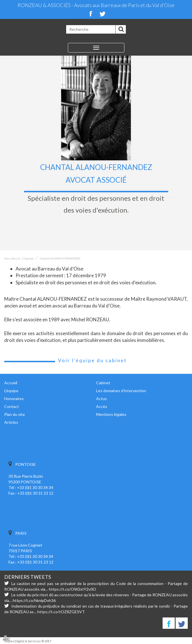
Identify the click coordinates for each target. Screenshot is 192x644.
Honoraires (14, 399)
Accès (102, 406)
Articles (11, 422)
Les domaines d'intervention (121, 391)
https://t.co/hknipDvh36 (34, 600)
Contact (12, 406)
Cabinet (103, 383)
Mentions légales (111, 414)
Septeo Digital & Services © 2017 (28, 641)
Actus (102, 399)
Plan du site (15, 414)
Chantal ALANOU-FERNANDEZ (60, 258)
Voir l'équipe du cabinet (92, 360)
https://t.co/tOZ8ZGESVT (61, 612)
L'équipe (28, 258)
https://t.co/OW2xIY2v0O (73, 589)
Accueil (11, 383)
